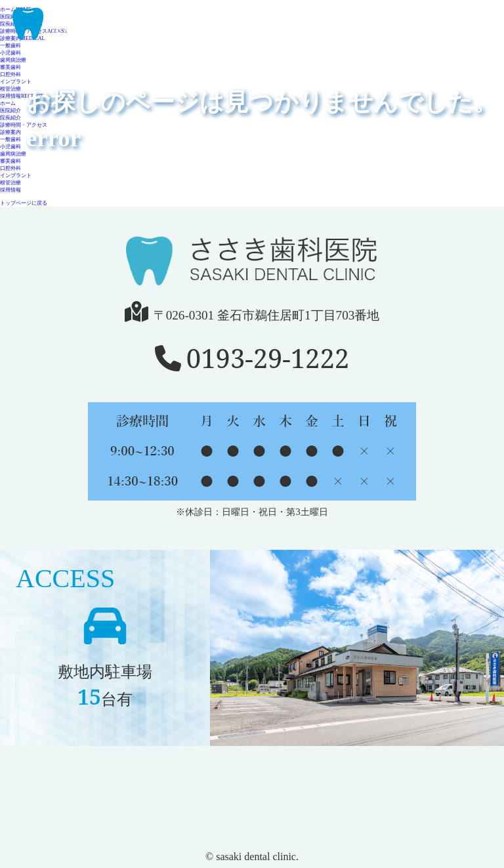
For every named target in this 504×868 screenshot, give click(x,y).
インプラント (16, 82)
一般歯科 (10, 139)
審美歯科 (10, 67)
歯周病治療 (13, 154)
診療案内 (10, 132)
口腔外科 (10, 74)
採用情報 (22, 96)
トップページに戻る (24, 203)
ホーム (8, 103)
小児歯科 (10, 147)
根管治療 (10, 89)
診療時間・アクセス (24, 125)
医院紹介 (10, 111)
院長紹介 (10, 118)
